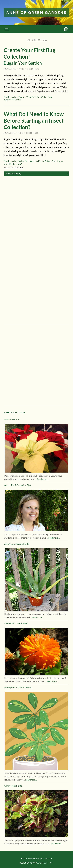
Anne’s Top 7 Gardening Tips (18, 485)
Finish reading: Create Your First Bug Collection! (36, 98)
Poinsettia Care (12, 419)
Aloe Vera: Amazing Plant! (16, 544)
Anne (21, 69)
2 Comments (33, 69)
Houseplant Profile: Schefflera (18, 687)
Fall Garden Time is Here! (16, 623)
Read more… (43, 479)
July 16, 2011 (10, 69)
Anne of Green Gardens (36, 13)
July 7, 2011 (9, 133)
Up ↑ (51, 863)
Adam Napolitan (38, 863)
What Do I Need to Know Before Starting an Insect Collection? (34, 121)
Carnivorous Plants (13, 786)
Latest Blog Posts (15, 413)
